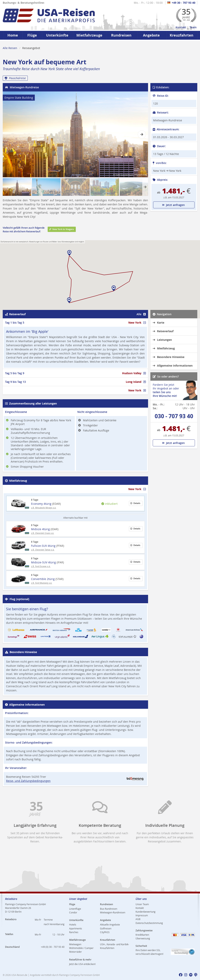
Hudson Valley (134, 373)
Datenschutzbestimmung (149, 923)
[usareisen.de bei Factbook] (181, 975)
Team (193, 27)
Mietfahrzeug (164, 348)
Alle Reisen (10, 48)
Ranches (74, 932)
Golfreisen (106, 928)
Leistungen (162, 340)
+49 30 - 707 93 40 (181, 3)
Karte (158, 323)
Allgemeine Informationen (173, 366)
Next (141, 132)
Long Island (136, 382)
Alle (141, 314)
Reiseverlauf (163, 331)
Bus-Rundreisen (109, 909)
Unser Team (142, 904)
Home (13, 35)
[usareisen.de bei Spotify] (191, 975)
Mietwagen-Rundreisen (113, 912)
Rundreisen (121, 35)
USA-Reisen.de (19, 975)
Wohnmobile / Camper (81, 948)
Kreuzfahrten (182, 35)
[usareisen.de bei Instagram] (186, 975)
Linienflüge (75, 909)
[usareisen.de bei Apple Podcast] (196, 975)
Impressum (142, 915)
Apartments (76, 928)
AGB (138, 919)
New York (137, 323)
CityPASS (105, 932)
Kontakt (181, 27)
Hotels (73, 925)
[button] (69, 300)
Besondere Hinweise (169, 357)
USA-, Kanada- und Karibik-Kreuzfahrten (115, 946)
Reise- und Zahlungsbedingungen (28, 781)
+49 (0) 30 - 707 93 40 (53, 947)
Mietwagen (75, 944)
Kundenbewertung (146, 912)
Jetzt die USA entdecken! (82, 964)
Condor (73, 912)
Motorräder (75, 952)
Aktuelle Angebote (110, 925)
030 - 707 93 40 (174, 416)
